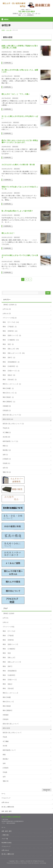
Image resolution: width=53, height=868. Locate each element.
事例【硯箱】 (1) (8, 397)
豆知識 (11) (6, 463)
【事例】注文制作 (8, 613)
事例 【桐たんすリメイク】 (12, 662)
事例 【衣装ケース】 (10, 680)
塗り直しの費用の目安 (8, 807)
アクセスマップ (6, 798)
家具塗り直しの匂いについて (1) (13, 424)
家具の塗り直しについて (11, 724)
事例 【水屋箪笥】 (9, 675)
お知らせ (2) (7, 313)
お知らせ (6, 622)
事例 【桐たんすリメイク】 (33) (14, 353)
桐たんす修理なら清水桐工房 (11, 817)
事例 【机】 (7, 653)
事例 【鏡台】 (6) (9, 375)
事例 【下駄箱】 (8, 636)
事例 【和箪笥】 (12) (10, 331)
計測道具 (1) (7, 459)
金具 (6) (5, 468)
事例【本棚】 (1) (8, 388)
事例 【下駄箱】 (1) (10, 327)
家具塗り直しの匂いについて (12, 733)
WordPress (17, 863)
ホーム (3, 794)
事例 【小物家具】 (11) (11, 340)
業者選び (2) (7, 450)
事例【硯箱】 (7, 706)
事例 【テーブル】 (9, 631)
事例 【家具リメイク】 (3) (12, 335)
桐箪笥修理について (9, 750)
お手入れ (6, 618)
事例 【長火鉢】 (8, 688)
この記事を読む (7, 63)
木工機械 (6, 741)
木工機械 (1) (7, 432)
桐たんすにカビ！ (8, 233)
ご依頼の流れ (5, 835)
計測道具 (6, 768)
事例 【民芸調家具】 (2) (11, 362)
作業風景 (6, 715)
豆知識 (5, 772)
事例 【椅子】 (8, 666)
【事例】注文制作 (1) (10, 305)
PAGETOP (47, 790)
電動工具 (6, 781)
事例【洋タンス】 (8, 702)
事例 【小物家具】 (9, 649)
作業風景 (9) (7, 406)
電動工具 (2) (7, 472)
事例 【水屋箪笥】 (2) (10, 366)
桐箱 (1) (5, 446)
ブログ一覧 (5, 839)
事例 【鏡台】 (8, 684)
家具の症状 (26, 52)
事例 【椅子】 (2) (9, 358)
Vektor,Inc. (36, 863)
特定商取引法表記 (7, 843)
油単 (4, 763)
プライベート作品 (8, 627)
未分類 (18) (6, 437)
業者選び (6, 759)
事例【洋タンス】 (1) (10, 393)
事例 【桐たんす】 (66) (11, 349)
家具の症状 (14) (8, 419)
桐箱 (4, 755)
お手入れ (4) (7, 309)
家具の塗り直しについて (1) (12, 415)
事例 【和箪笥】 (18, 52)
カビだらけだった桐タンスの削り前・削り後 (18, 165)
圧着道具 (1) (7, 410)
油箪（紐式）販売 (7, 811)
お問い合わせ (5, 802)
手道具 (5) (6, 428)
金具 (4, 777)
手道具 (5, 737)
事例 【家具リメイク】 (11, 644)
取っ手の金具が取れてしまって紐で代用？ (17, 211)
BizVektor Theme (27, 863)
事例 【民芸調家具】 (10, 671)
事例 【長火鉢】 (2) (10, 380)
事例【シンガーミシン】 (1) (12, 384)
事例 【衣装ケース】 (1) (11, 371)
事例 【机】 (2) (8, 344)
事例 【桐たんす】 (9, 658)
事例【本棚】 (7, 697)
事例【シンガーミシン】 (11, 693)
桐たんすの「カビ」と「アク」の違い (16, 94)
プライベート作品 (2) (10, 318)
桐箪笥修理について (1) (10, 441)
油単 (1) (5, 455)
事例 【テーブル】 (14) (11, 322)
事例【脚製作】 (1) (9, 402)
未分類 (5, 746)
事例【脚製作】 (8, 710)
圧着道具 (6, 719)
